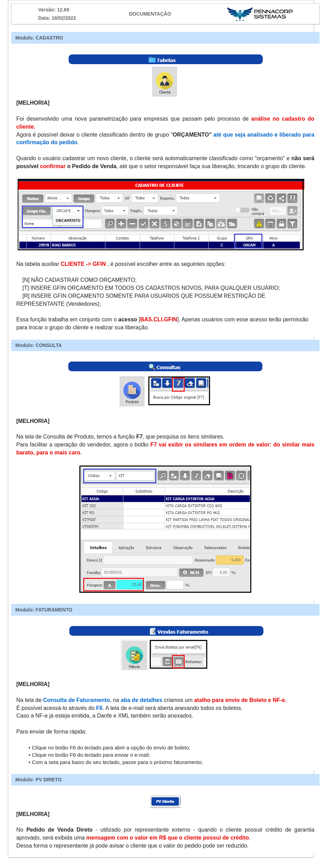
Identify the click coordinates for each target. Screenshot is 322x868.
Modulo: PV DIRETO (38, 780)
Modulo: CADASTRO (39, 38)
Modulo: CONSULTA (38, 345)
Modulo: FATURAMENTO (44, 610)
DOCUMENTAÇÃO (150, 14)
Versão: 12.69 (54, 10)
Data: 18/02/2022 (57, 18)
